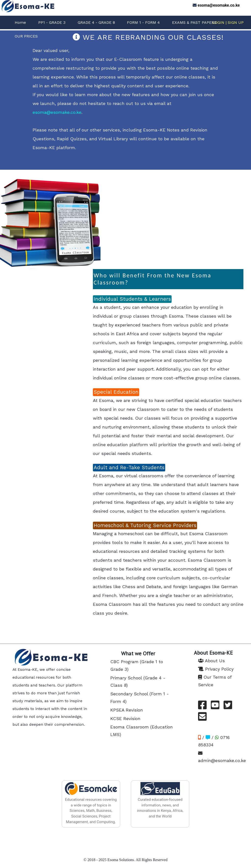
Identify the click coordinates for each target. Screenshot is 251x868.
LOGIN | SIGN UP (228, 22)
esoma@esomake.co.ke (219, 5)
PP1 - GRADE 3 (52, 22)
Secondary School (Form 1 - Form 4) (140, 698)
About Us (211, 661)
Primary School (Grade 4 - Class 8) (138, 682)
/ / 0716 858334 (214, 741)
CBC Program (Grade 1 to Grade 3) (137, 665)
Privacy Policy (216, 669)
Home (20, 22)
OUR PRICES (26, 36)
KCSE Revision (125, 719)
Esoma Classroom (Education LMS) (142, 731)
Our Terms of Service (215, 681)
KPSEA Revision (127, 710)
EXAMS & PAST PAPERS (194, 22)
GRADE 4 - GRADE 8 (96, 22)
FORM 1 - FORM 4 (143, 22)
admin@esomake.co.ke (222, 757)
